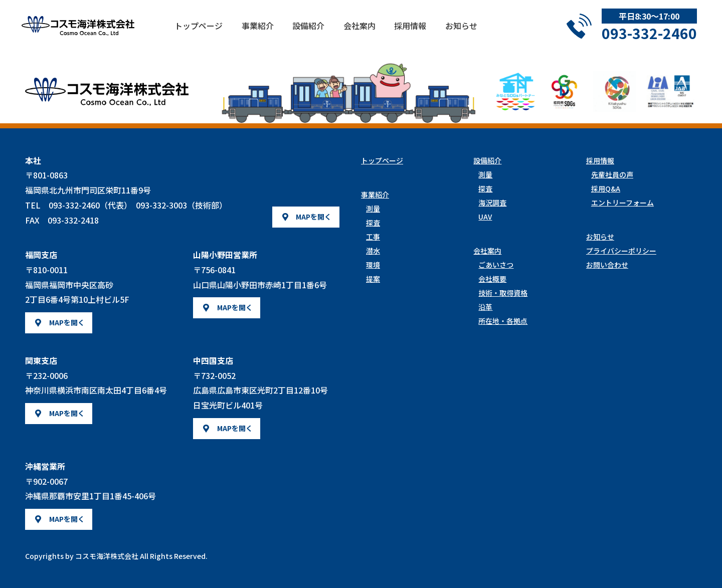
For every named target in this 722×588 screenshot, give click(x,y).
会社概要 (492, 279)
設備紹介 (329, 32)
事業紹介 (278, 32)
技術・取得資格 (503, 293)
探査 (373, 223)
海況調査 (492, 203)
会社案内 (380, 32)
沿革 (485, 307)
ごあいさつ (496, 265)
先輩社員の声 (612, 174)
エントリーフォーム (622, 203)
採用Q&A (606, 188)
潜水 (373, 251)
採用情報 (431, 32)
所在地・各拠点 (503, 321)
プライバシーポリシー (621, 251)
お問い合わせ (607, 265)
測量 (373, 209)
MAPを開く (314, 217)
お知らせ (481, 32)
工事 (373, 237)
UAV (485, 217)
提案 (373, 279)
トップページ (219, 32)
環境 (373, 265)
